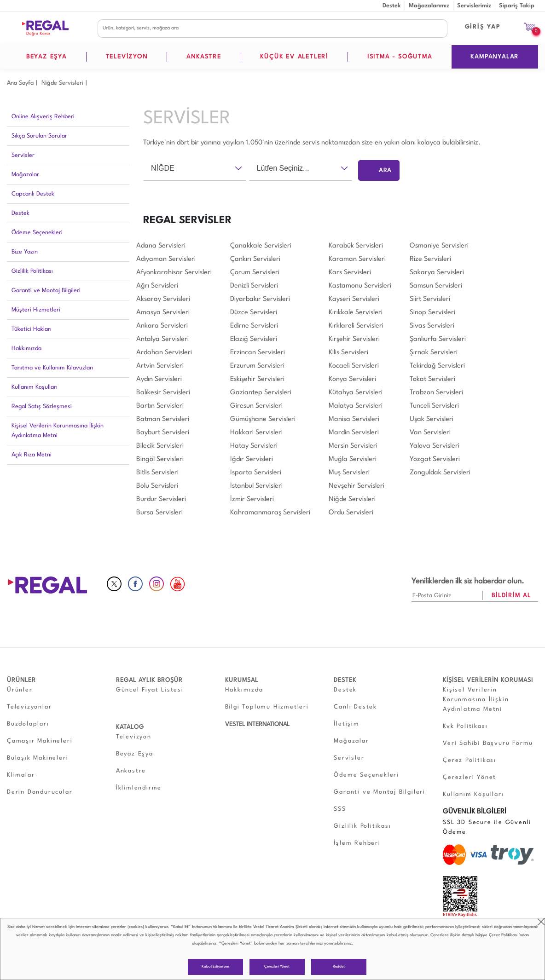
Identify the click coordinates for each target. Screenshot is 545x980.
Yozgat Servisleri (435, 459)
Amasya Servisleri (163, 313)
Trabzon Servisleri (436, 393)
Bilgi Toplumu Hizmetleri (267, 707)
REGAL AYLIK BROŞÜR (149, 680)
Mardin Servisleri (354, 433)
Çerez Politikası (503, 935)
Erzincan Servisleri (258, 353)
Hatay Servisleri (254, 446)
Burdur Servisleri (161, 499)
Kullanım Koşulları (35, 387)
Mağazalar (25, 175)
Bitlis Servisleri (157, 473)
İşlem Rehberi (357, 843)
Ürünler (20, 690)
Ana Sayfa (20, 83)
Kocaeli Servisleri (354, 366)
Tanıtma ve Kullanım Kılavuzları (52, 368)
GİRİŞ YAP (483, 27)
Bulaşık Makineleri (38, 758)
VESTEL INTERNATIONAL (257, 724)
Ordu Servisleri (351, 513)
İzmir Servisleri (252, 499)
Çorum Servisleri (255, 273)
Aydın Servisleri (159, 379)
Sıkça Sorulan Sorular (39, 136)
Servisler (23, 155)
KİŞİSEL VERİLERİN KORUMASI (488, 680)
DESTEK (345, 680)
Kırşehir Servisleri (354, 339)
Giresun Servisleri (256, 406)
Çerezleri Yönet (277, 967)
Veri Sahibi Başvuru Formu (488, 743)
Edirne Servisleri (254, 326)
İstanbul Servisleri (256, 486)
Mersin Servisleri (353, 446)
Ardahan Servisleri (164, 353)
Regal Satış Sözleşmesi (42, 406)
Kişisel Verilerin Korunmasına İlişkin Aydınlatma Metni (58, 431)
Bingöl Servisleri (160, 459)
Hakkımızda (26, 349)
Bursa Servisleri (159, 513)
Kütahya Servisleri (356, 393)
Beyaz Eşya (135, 754)
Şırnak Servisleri (434, 353)
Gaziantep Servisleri (261, 393)
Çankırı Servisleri (255, 259)
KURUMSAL (242, 680)
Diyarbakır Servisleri (260, 299)
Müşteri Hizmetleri (36, 310)
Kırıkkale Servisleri (356, 313)
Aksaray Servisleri (163, 299)
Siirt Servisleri (430, 299)
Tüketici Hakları (32, 329)
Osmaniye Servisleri (439, 246)
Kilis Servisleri (348, 353)
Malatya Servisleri (356, 406)
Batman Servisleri (163, 419)
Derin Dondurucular (40, 792)
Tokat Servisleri (432, 379)
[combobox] (195, 168)
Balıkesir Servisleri (163, 393)
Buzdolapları (28, 724)
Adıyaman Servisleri (166, 259)
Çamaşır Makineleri (40, 741)
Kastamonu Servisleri (360, 286)
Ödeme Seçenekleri (37, 233)
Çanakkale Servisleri (261, 246)
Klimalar (21, 775)
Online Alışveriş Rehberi (43, 117)
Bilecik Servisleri (160, 446)
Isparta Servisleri (256, 473)
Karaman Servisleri (357, 259)
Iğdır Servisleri (252, 459)
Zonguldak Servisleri (440, 473)
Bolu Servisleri (157, 486)
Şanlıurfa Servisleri (438, 339)
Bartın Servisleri (160, 406)
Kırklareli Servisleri (356, 326)
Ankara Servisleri (162, 326)
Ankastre (131, 771)
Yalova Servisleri (435, 446)
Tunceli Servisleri (434, 406)
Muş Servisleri (349, 473)
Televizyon (134, 737)
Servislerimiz (474, 6)
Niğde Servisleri (62, 83)
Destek (392, 6)
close (541, 922)
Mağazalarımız (429, 6)
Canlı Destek (355, 707)
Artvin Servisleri (160, 366)
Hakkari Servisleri (256, 433)
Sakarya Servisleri (437, 273)
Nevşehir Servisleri (357, 486)
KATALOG (130, 727)
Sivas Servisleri (432, 326)
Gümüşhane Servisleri (263, 419)
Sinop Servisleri (432, 313)
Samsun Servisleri (436, 286)
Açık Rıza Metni (32, 455)
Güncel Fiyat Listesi (150, 690)
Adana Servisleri (161, 246)
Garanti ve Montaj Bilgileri (46, 291)
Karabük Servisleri (356, 246)
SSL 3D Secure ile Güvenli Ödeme (487, 827)
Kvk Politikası (465, 726)
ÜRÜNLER (21, 680)
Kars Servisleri (350, 273)
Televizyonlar (29, 707)
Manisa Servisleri (354, 419)
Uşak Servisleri (432, 419)
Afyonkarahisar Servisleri (174, 273)
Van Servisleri (430, 433)
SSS (340, 809)
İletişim (346, 724)
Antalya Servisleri (162, 339)
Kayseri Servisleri (354, 299)
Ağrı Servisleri (157, 286)
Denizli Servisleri (254, 286)
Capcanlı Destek (33, 194)
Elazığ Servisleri (254, 339)
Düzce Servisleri (254, 313)
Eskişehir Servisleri (257, 379)
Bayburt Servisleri (163, 433)
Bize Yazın (25, 252)
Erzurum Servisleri (257, 366)
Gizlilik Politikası (32, 271)
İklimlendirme (139, 788)
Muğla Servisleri (353, 459)
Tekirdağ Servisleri (437, 366)
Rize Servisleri (430, 259)
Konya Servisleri (352, 379)
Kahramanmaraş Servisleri (270, 513)
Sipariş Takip (517, 6)
